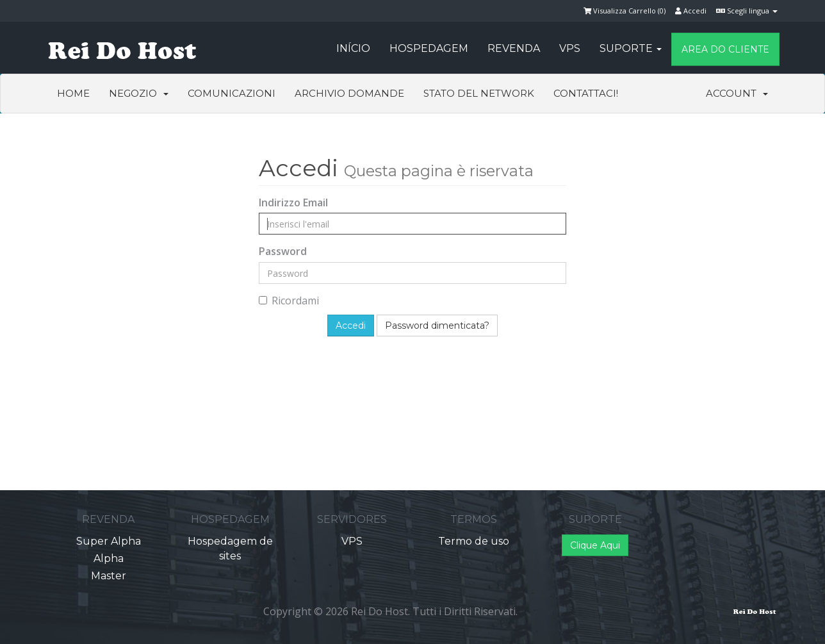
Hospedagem (429, 48)
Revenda (514, 48)
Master (109, 576)
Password (283, 251)
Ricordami (289, 301)
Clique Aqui (595, 545)
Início (353, 48)
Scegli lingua (747, 11)
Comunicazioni (232, 93)
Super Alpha (109, 541)
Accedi (691, 11)
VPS (570, 48)
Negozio (139, 93)
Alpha (109, 558)
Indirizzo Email (293, 202)
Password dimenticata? (437, 326)
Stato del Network (479, 93)
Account (737, 93)
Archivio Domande (349, 93)
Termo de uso (474, 541)
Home (73, 93)
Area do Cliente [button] (725, 49)
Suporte (631, 48)
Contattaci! (586, 93)
